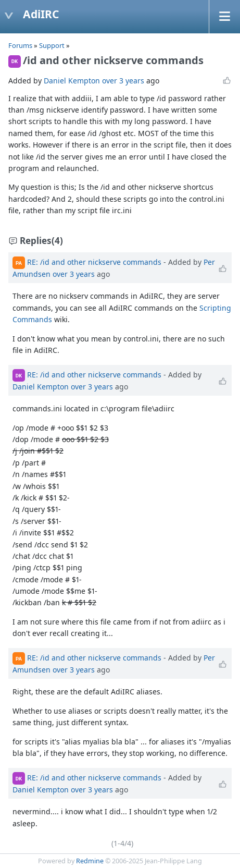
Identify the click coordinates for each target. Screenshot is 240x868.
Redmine (90, 861)
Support (52, 45)
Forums (20, 45)
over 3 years (123, 81)
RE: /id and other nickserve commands (94, 262)
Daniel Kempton (72, 81)
